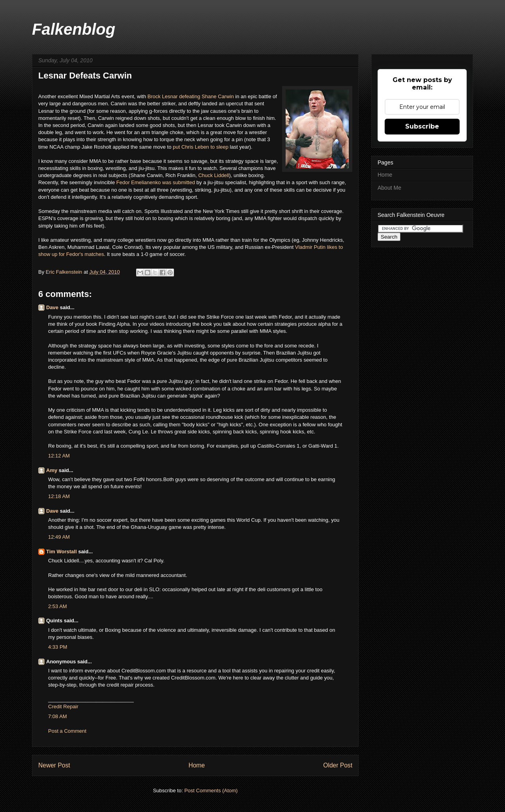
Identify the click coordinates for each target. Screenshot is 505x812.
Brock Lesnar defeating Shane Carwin (191, 96)
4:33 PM (58, 647)
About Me (389, 188)
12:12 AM (59, 456)
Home (197, 765)
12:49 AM (59, 537)
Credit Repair (63, 707)
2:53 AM (58, 606)
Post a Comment (67, 731)
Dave (52, 307)
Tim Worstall (62, 552)
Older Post (338, 765)
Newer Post (54, 765)
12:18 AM (59, 496)
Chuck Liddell (213, 175)
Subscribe (422, 126)
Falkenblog (74, 29)
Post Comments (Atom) (211, 791)
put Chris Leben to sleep (201, 147)
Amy (52, 470)
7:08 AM (58, 716)
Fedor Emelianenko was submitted (156, 182)
